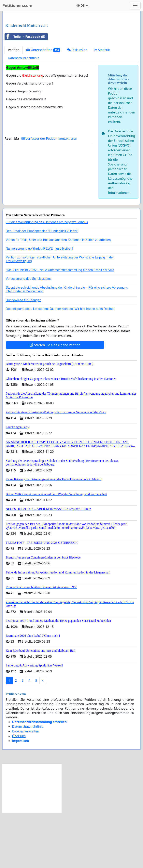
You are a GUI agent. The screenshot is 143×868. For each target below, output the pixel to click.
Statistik (102, 105)
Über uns (19, 791)
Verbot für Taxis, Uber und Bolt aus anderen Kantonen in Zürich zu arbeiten (58, 295)
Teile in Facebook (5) (25, 92)
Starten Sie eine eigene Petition (55, 400)
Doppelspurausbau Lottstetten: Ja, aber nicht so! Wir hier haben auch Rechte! (60, 364)
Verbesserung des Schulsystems (29, 334)
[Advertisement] (71, 45)
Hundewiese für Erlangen (23, 355)
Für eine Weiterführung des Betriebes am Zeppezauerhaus (47, 277)
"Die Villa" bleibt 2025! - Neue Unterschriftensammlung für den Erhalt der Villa (60, 325)
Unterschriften (43, 105)
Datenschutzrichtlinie (24, 113)
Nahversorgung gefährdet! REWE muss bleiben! (39, 304)
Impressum (21, 796)
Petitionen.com (17, 5)
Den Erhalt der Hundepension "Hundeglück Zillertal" (42, 286)
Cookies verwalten (26, 786)
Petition (14, 105)
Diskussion (77, 105)
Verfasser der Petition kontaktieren (49, 194)
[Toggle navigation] (135, 6)
